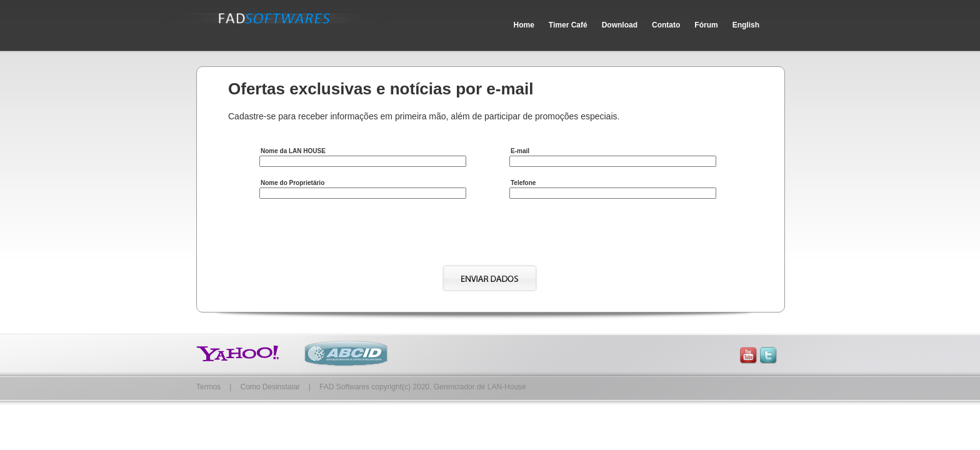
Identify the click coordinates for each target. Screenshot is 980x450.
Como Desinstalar (270, 387)
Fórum (706, 25)
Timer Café (568, 25)
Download (620, 25)
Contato (666, 25)
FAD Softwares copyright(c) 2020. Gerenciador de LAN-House (423, 387)
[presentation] (354, 234)
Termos (208, 387)
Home (524, 25)
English (746, 25)
